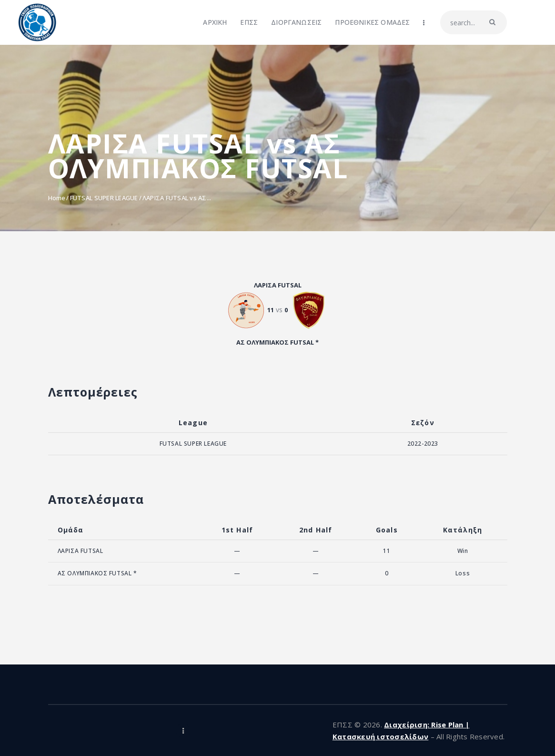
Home (57, 198)
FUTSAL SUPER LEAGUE (104, 198)
